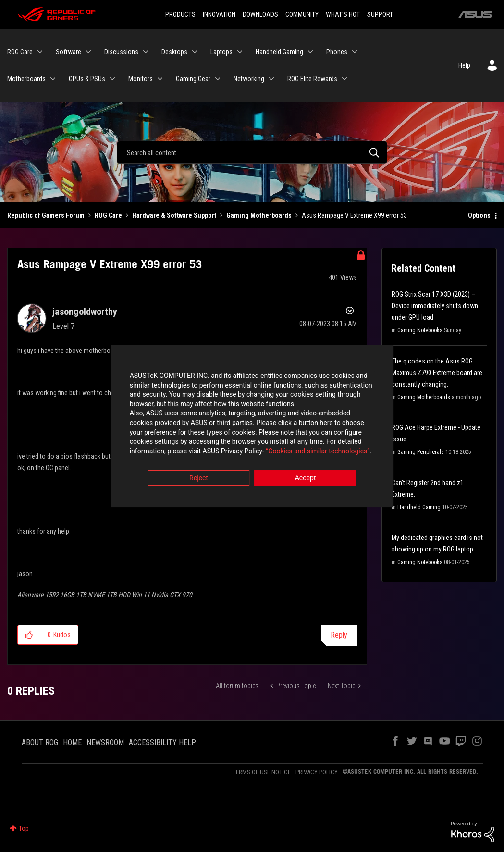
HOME (72, 743)
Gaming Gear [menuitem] (193, 79)
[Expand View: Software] (88, 52)
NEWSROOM (105, 743)
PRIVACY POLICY (317, 772)
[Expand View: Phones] (355, 52)
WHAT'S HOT (343, 14)
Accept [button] (306, 479)
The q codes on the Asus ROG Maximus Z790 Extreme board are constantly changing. (437, 373)
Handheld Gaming (419, 507)
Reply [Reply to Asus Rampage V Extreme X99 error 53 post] (339, 635)
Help (464, 65)
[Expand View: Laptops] (240, 52)
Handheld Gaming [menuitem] (279, 52)
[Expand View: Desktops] (195, 52)
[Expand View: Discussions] (146, 52)
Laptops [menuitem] (221, 52)
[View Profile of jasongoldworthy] (85, 312)
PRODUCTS (180, 14)
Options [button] (479, 215)
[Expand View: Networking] (271, 79)
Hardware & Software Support (174, 215)
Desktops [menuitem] (174, 52)
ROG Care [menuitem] (20, 52)
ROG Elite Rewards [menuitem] (312, 79)
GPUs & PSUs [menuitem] (87, 79)
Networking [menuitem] (249, 79)
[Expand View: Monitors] (160, 79)
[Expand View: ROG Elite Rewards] (344, 79)
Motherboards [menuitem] (26, 79)
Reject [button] (199, 479)
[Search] (252, 152)
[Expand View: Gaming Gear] (218, 79)
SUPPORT (380, 14)
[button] (29, 635)
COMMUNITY (302, 14)
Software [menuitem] (68, 52)
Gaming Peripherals (421, 452)
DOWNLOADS (260, 14)
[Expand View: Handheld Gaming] (310, 52)
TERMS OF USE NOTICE (262, 772)
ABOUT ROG (40, 743)
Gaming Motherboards (259, 215)
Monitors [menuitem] (141, 79)
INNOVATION (219, 14)
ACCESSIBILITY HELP (162, 743)
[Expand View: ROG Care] (40, 52)
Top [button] (24, 828)
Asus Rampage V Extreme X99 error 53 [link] (354, 215)
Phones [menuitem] (337, 52)
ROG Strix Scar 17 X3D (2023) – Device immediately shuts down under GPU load (435, 306)
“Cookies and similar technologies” (189, 452)
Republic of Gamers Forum (46, 215)
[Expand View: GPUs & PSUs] (112, 79)
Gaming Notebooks (420, 330)
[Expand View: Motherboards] (53, 79)
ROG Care (108, 215)
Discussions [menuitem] (121, 52)
